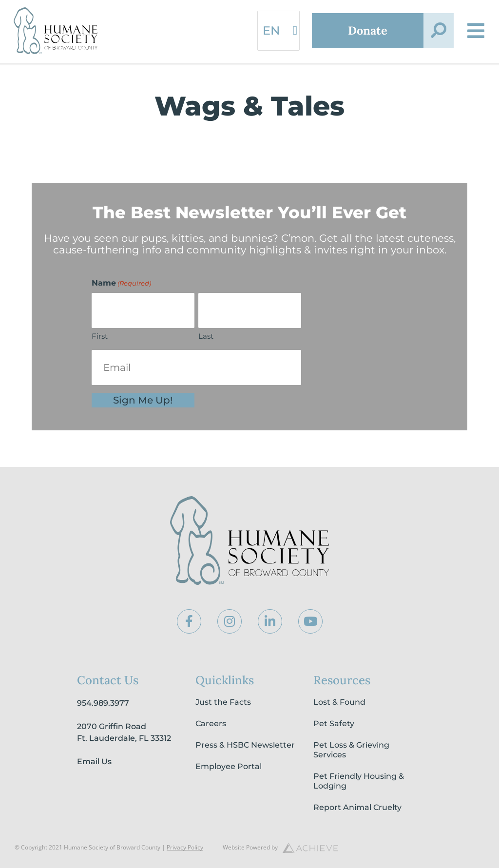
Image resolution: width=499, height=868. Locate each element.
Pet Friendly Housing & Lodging (359, 781)
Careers (211, 723)
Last (206, 336)
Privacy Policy (185, 847)
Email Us (94, 762)
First (100, 336)
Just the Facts (223, 702)
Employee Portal (229, 766)
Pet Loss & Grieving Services (351, 750)
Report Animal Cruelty (357, 807)
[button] (439, 31)
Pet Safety (334, 723)
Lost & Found (339, 702)
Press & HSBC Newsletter (245, 745)
